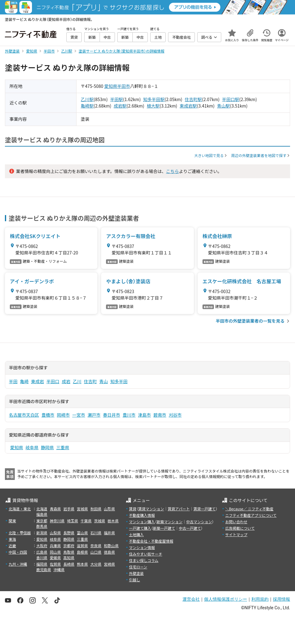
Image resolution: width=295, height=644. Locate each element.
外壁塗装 (136, 573)
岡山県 (55, 552)
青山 (104, 381)
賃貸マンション (151, 509)
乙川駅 (87, 99)
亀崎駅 (87, 106)
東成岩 (37, 381)
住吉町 (90, 381)
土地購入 (136, 534)
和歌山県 (111, 546)
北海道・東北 (20, 509)
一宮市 (79, 415)
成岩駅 (120, 106)
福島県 (42, 514)
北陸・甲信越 (20, 533)
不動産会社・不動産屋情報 (151, 541)
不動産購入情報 (142, 515)
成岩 (66, 381)
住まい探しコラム (144, 560)
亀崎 (24, 381)
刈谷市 (175, 415)
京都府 (69, 546)
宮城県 (82, 509)
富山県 (82, 533)
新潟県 (42, 533)
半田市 (124, 86)
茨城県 (100, 521)
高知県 (69, 558)
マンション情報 (142, 547)
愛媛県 (55, 558)
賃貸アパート (179, 509)
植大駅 (153, 106)
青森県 (55, 509)
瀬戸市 (94, 415)
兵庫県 (55, 546)
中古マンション (199, 522)
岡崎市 (63, 415)
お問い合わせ (236, 522)
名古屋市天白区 (24, 415)
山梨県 (55, 533)
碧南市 (160, 415)
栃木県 (113, 521)
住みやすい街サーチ (146, 554)
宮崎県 (109, 564)
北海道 (42, 509)
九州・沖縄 (18, 564)
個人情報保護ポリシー (226, 599)
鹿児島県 (44, 569)
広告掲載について (240, 528)
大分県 (96, 564)
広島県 (42, 552)
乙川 (77, 381)
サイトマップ (236, 534)
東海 (12, 539)
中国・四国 (18, 552)
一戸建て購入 (140, 528)
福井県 (109, 533)
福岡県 (42, 564)
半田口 (53, 381)
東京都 (42, 521)
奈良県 (96, 546)
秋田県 (96, 509)
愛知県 (111, 86)
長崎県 (69, 564)
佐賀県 (55, 564)
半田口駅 (231, 99)
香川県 (42, 558)
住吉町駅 (193, 99)
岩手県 (69, 509)
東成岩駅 (188, 106)
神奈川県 (57, 521)
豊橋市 (48, 415)
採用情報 (281, 599)
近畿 (12, 546)
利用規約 (260, 599)
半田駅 (117, 99)
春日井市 (112, 415)
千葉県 (86, 521)
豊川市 (129, 415)
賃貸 (133, 509)
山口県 (96, 552)
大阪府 (42, 546)
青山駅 (223, 106)
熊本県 (82, 564)
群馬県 (42, 526)
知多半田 (119, 381)
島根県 (82, 552)
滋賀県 (82, 546)
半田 (13, 381)
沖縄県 (59, 569)
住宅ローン (138, 567)
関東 (12, 521)
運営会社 (191, 599)
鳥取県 (69, 552)
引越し (135, 580)
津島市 (144, 415)
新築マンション (170, 522)
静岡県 (47, 447)
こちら (172, 171)
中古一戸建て (190, 528)
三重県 (63, 447)
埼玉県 (73, 521)
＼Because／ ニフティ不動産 (249, 509)
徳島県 (109, 552)
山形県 (109, 509)
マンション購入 (142, 522)
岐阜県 (32, 447)
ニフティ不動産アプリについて (251, 515)
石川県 (96, 533)
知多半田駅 (154, 99)
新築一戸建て (164, 528)
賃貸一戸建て (204, 509)
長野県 (69, 533)
